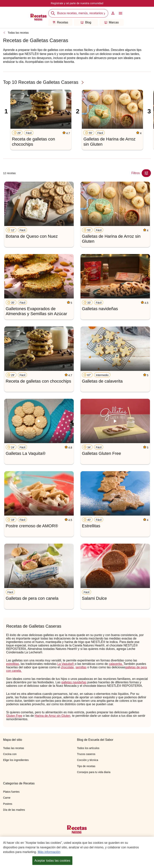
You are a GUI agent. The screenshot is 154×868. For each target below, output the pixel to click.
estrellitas (13, 664)
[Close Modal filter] (146, 173)
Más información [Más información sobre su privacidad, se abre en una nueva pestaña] (49, 852)
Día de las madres (14, 810)
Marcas (112, 22)
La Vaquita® (66, 664)
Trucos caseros (86, 754)
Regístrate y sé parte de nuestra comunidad (77, 3)
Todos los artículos (88, 748)
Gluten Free (14, 716)
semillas (81, 667)
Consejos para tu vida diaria (94, 772)
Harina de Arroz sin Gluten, (53, 716)
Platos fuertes (11, 792)
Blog (86, 22)
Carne (7, 798)
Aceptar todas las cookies (52, 861)
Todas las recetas (18, 33)
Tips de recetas (86, 766)
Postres (8, 804)
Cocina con (10, 754)
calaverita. (117, 664)
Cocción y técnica (88, 760)
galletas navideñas (74, 682)
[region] (77, 852)
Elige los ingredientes (16, 760)
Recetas (60, 22)
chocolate (67, 667)
